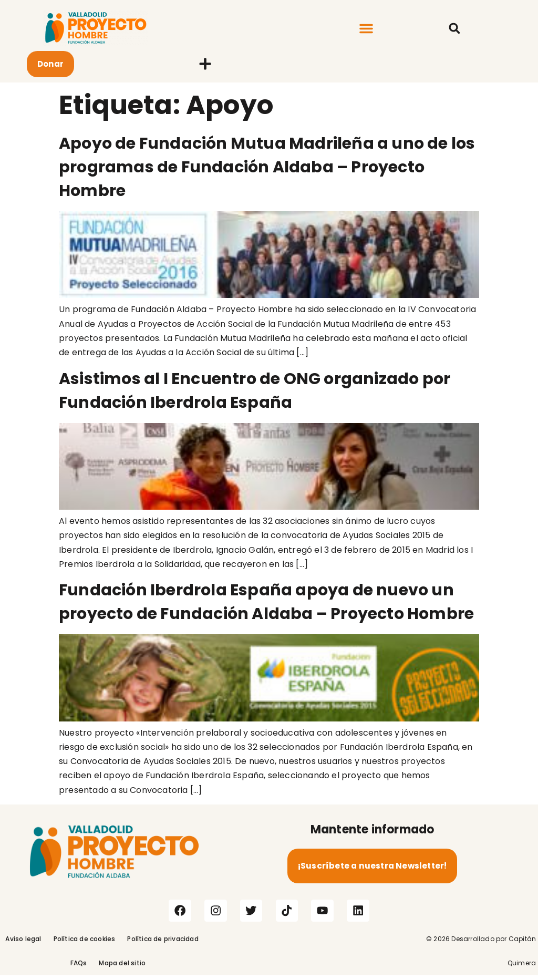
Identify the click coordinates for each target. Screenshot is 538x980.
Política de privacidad (163, 943)
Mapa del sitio (122, 968)
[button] (366, 28)
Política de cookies (85, 943)
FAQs (79, 968)
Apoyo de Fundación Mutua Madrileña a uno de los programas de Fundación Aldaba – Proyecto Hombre (267, 167)
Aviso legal (23, 943)
